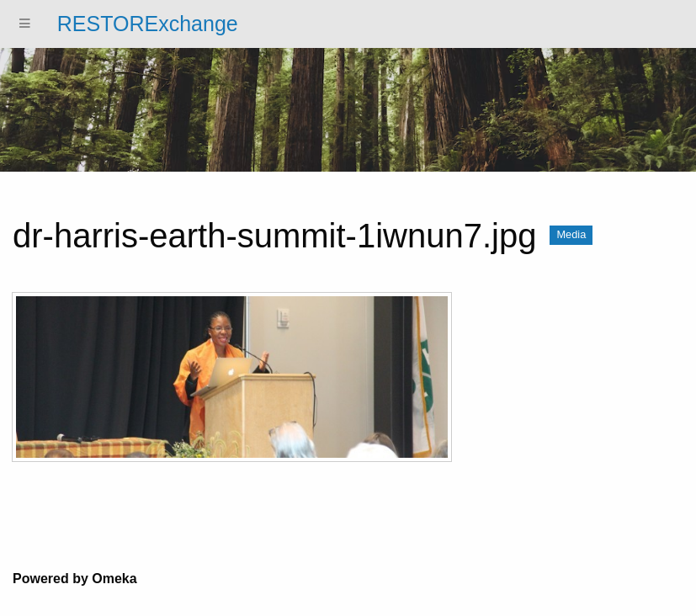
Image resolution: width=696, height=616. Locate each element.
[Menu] (25, 24)
